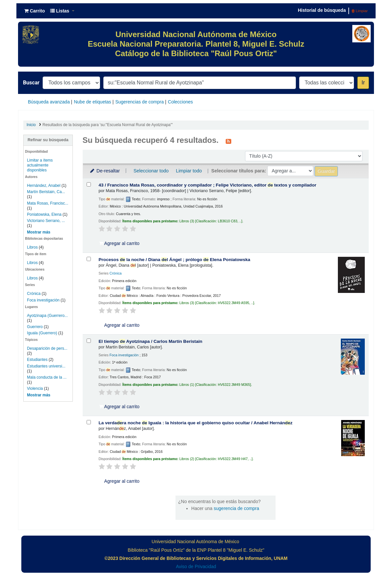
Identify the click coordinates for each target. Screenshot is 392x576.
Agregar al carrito (119, 243)
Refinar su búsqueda (48, 140)
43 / (208, 185)
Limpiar (360, 11)
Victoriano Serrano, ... (46, 221)
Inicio (31, 125)
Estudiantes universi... (46, 366)
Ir (363, 83)
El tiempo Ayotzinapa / (151, 341)
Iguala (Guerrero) (42, 333)
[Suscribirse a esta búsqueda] (228, 141)
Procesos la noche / (175, 260)
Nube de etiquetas (93, 102)
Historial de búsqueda (322, 10)
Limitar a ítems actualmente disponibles (40, 165)
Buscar (31, 83)
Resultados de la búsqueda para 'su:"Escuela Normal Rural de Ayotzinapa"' (108, 125)
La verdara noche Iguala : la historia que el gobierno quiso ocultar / (196, 423)
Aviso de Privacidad (196, 566)
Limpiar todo (189, 171)
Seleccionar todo (151, 171)
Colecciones (180, 102)
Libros (32, 247)
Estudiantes (37, 360)
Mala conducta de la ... (47, 377)
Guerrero (35, 327)
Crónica (34, 294)
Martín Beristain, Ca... (46, 192)
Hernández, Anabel (44, 186)
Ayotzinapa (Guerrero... (47, 316)
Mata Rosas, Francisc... (48, 203)
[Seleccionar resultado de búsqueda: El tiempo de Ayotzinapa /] (89, 341)
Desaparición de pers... (47, 348)
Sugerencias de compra (139, 102)
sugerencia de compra (237, 508)
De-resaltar (105, 171)
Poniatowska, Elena (44, 214)
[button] (35, 11)
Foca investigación (43, 300)
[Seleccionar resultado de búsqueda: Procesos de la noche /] (89, 259)
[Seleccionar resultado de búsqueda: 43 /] (89, 184)
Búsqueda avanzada (49, 102)
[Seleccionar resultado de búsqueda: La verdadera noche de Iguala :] (89, 422)
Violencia (35, 388)
